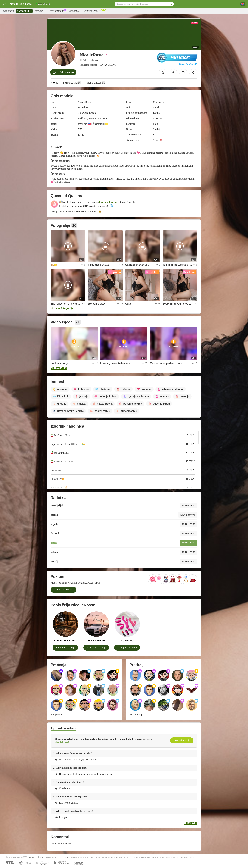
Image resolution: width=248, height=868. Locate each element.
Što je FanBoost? (188, 64)
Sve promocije (57, 11)
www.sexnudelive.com (36, 857)
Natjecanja (74, 11)
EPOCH (60, 857)
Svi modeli (8, 11)
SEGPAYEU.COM (71, 857)
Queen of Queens (108, 202)
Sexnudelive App (93, 11)
